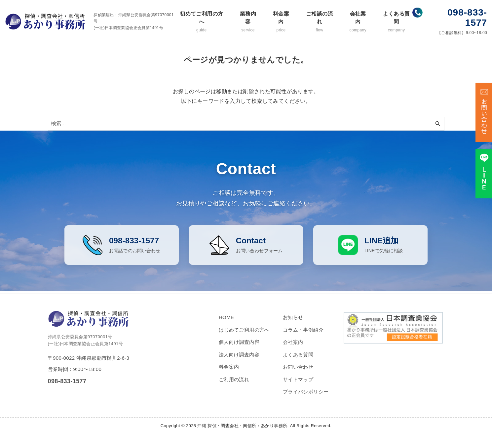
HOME (227, 323)
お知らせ (293, 323)
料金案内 (281, 22)
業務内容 (248, 22)
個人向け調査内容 (239, 347)
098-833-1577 (467, 18)
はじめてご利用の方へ (244, 335)
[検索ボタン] (438, 124)
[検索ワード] (246, 124)
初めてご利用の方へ (202, 22)
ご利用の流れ (234, 385)
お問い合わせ (298, 372)
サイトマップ (298, 385)
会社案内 (358, 22)
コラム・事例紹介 (303, 335)
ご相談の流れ (320, 22)
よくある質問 (397, 22)
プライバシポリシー (306, 397)
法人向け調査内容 (239, 360)
